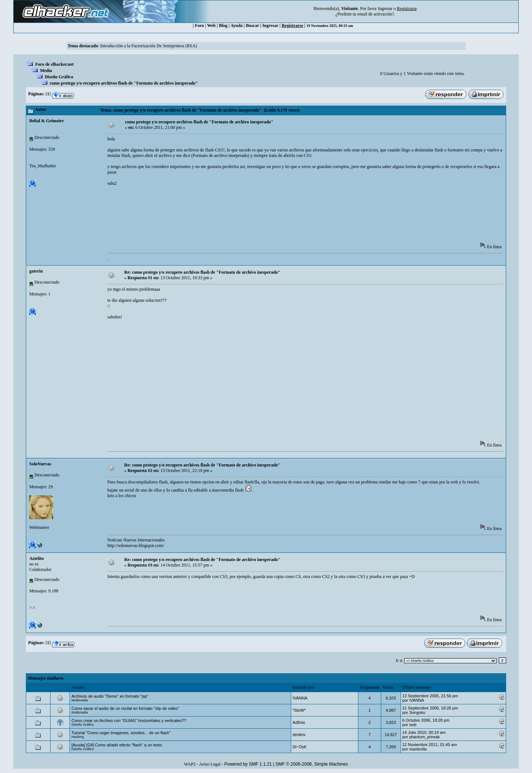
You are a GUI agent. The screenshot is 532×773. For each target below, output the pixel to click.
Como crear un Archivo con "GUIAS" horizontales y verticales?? (129, 721)
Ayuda (237, 25)
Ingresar (385, 8)
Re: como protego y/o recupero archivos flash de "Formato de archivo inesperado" (202, 272)
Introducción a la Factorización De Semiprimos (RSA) (149, 46)
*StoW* (299, 710)
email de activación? (376, 14)
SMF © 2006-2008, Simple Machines (312, 764)
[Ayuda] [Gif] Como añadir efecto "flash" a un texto (117, 745)
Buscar (253, 25)
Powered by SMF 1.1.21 (248, 764)
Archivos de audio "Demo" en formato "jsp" (110, 696)
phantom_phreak (425, 737)
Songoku (417, 712)
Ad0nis (299, 722)
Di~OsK (300, 747)
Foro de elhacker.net (54, 64)
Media (46, 71)
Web (211, 25)
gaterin (36, 271)
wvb (413, 725)
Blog (223, 25)
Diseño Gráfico (59, 77)
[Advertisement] (242, 219)
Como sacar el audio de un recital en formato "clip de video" (125, 708)
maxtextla (418, 749)
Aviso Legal (210, 764)
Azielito (36, 558)
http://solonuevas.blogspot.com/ (136, 545)
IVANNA (300, 698)
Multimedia (79, 700)
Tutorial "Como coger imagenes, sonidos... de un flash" (121, 733)
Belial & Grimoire (46, 121)
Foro (199, 25)
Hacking (77, 737)
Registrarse (292, 25)
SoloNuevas (40, 464)
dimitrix (299, 735)
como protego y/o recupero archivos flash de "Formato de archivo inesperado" (124, 83)
